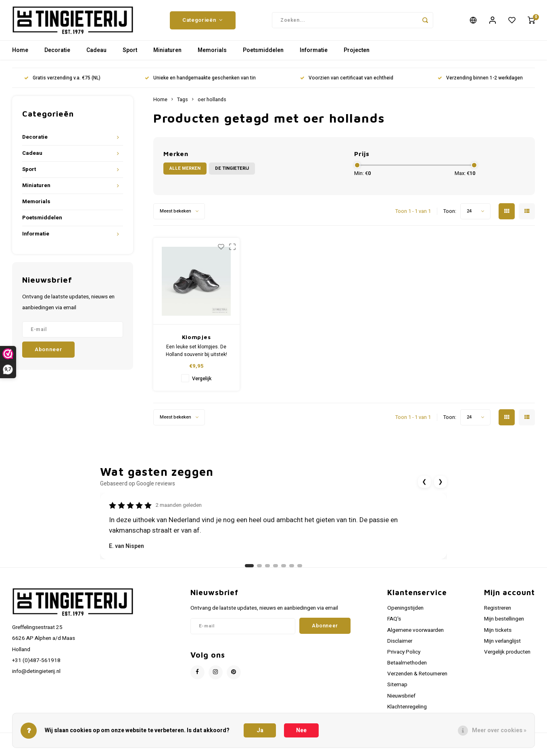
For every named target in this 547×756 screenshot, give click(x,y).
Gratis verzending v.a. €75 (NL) (62, 82)
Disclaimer (400, 645)
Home (20, 54)
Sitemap (397, 689)
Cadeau (96, 54)
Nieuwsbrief (401, 700)
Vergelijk (202, 383)
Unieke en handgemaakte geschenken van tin (200, 82)
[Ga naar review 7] (300, 570)
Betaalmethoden (407, 667)
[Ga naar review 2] (259, 570)
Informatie (314, 54)
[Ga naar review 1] (249, 570)
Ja (260, 730)
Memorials (212, 54)
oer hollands (212, 104)
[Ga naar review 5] (284, 570)
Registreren (498, 612)
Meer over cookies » (499, 730)
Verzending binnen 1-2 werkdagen (480, 82)
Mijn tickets (498, 634)
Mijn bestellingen (504, 623)
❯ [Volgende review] (441, 486)
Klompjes (196, 341)
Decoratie (57, 54)
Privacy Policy (404, 656)
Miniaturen (167, 54)
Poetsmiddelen (263, 54)
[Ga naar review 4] (276, 570)
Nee (301, 730)
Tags (183, 104)
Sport (130, 54)
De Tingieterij (232, 172)
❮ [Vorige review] (424, 486)
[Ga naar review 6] (292, 570)
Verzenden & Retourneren (417, 678)
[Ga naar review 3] (267, 570)
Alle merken (185, 172)
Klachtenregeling (407, 711)
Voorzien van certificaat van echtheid (347, 82)
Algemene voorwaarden (415, 634)
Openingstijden (405, 612)
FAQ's (394, 623)
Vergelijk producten (507, 656)
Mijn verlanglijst (502, 645)
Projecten (357, 54)
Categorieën (203, 22)
